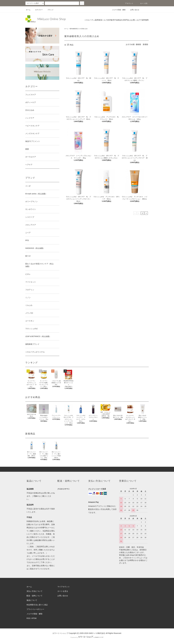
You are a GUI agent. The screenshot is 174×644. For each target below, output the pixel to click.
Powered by (87, 637)
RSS (28, 618)
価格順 (138, 44)
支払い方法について (34, 591)
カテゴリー (37, 10)
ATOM (34, 618)
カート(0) (142, 3)
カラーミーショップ (60, 633)
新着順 (145, 44)
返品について (32, 600)
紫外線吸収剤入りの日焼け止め (79, 29)
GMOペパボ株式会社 (97, 633)
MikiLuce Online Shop (52, 19)
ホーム (28, 10)
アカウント (128, 3)
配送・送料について (34, 596)
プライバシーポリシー (35, 609)
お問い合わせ (133, 10)
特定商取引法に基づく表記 (37, 605)
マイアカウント (64, 587)
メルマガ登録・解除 (117, 10)
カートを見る (63, 591)
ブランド (49, 10)
